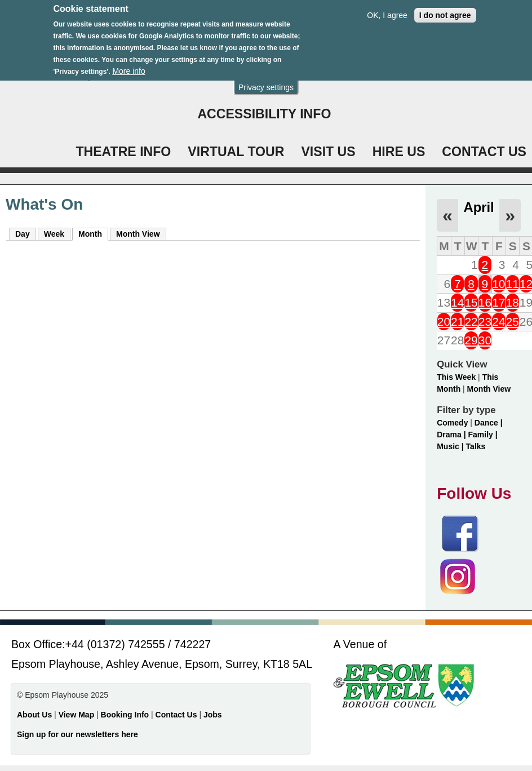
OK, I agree (387, 7)
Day (23, 234)
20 (444, 322)
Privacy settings (266, 79)
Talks (476, 446)
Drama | (452, 435)
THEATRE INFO (123, 152)
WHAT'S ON (376, 76)
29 (471, 340)
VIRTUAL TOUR (236, 152)
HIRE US (399, 152)
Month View (138, 234)
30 (485, 340)
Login (218, 76)
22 (471, 322)
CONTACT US (484, 152)
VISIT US (328, 152)
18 (513, 302)
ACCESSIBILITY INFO (264, 114)
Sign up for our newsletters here (77, 734)
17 (498, 302)
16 (485, 302)
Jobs (213, 715)
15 (471, 302)
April (478, 207)
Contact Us (178, 715)
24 (498, 322)
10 (498, 284)
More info (128, 63)
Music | (451, 446)
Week (54, 234)
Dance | (489, 423)
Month (93, 233)
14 (457, 302)
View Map (77, 715)
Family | (482, 435)
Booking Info (125, 715)
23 (485, 322)
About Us (34, 715)
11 (513, 284)
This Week (456, 377)
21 (457, 322)
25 (513, 322)
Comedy (452, 423)
